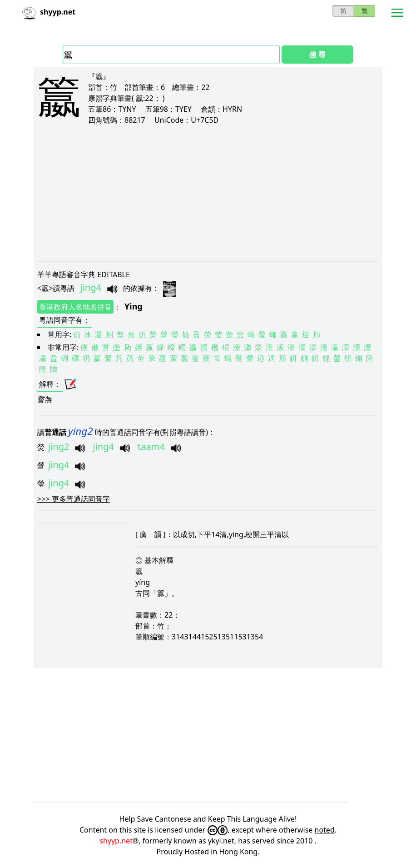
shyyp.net (116, 841)
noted (325, 830)
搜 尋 (317, 55)
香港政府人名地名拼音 (75, 307)
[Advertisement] (208, 193)
